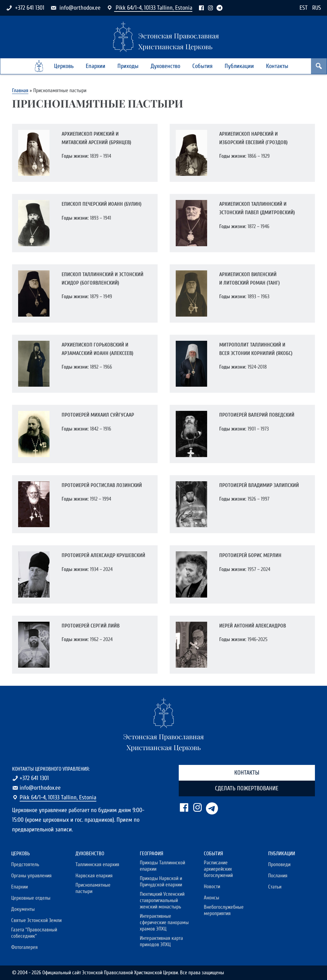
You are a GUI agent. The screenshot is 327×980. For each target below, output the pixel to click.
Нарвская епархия (94, 876)
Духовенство (165, 66)
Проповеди (279, 864)
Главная (20, 90)
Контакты (277, 66)
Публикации (239, 66)
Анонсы (212, 898)
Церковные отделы (31, 898)
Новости (212, 887)
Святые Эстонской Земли (36, 920)
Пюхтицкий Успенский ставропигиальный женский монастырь (162, 900)
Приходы (128, 66)
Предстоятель (25, 864)
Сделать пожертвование (247, 788)
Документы (23, 909)
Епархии (96, 66)
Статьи (275, 887)
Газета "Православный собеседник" (34, 933)
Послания (278, 876)
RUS (317, 8)
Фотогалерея (24, 947)
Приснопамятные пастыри (93, 888)
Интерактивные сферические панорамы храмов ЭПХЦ (164, 922)
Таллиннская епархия (97, 864)
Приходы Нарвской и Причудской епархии (161, 882)
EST (304, 8)
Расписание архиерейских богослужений (218, 869)
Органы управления (31, 876)
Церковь (64, 66)
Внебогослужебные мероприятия (224, 910)
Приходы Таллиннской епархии (162, 866)
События (202, 66)
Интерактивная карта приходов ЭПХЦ (161, 941)
